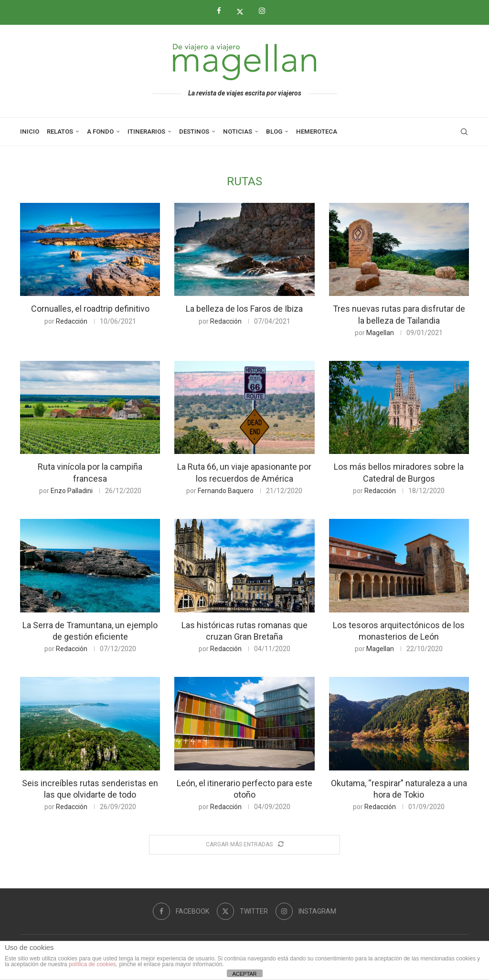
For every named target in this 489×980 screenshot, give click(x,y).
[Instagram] (266, 11)
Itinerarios (146, 132)
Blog (274, 132)
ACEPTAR (244, 974)
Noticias (238, 132)
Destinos (194, 132)
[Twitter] (244, 11)
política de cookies (92, 964)
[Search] (464, 132)
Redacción (72, 321)
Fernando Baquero (226, 491)
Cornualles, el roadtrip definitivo (90, 309)
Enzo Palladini (72, 491)
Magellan (380, 333)
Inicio (30, 132)
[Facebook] (223, 11)
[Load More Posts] (244, 845)
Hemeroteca (317, 132)
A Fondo (100, 132)
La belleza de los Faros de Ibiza (244, 309)
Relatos (60, 132)
